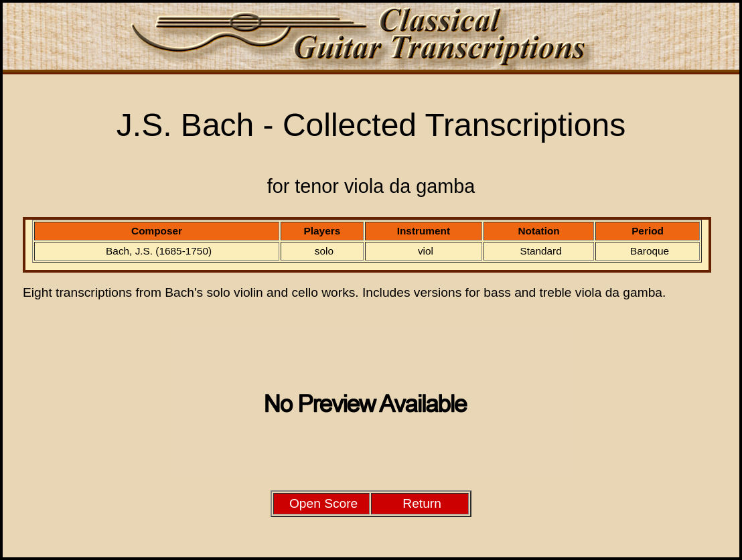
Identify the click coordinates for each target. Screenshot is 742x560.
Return (422, 503)
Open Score (323, 503)
